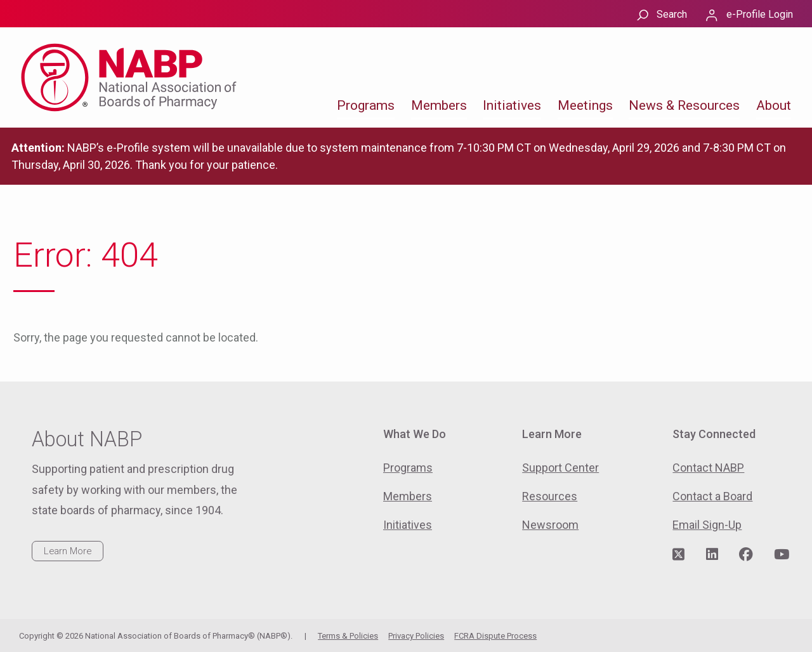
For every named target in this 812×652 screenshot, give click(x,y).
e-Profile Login (760, 14)
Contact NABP (708, 468)
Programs (366, 105)
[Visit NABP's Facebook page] (746, 555)
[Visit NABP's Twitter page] (678, 555)
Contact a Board (712, 496)
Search (672, 14)
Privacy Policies (416, 636)
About (774, 105)
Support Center (560, 468)
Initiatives (512, 105)
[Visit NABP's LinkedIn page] (712, 555)
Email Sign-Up (707, 525)
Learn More (68, 551)
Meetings (585, 105)
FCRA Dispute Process (495, 636)
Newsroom (550, 525)
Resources (550, 496)
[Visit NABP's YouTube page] (782, 555)
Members (439, 105)
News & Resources (684, 105)
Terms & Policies (348, 636)
